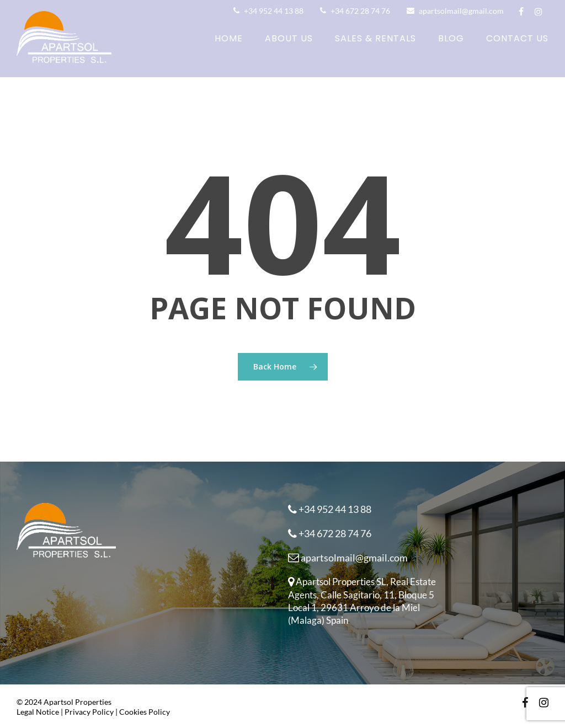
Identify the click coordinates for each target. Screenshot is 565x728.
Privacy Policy (89, 712)
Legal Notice (38, 712)
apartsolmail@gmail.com (455, 11)
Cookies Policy (145, 712)
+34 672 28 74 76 (355, 11)
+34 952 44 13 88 (268, 11)
